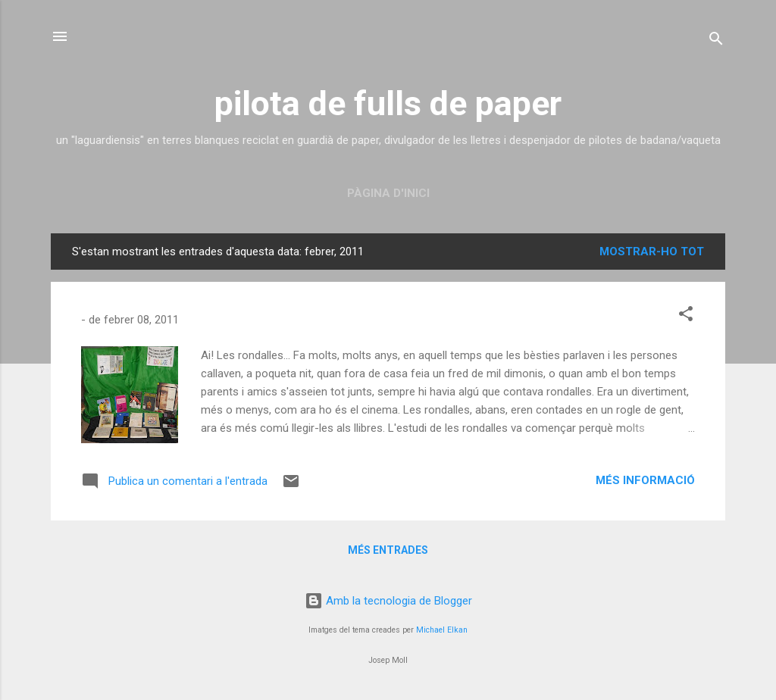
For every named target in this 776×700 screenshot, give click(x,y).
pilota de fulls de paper (388, 103)
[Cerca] (716, 41)
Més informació (645, 480)
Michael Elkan (442, 630)
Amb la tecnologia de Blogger (388, 601)
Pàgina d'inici (388, 193)
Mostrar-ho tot (652, 252)
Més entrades (388, 550)
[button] (686, 316)
